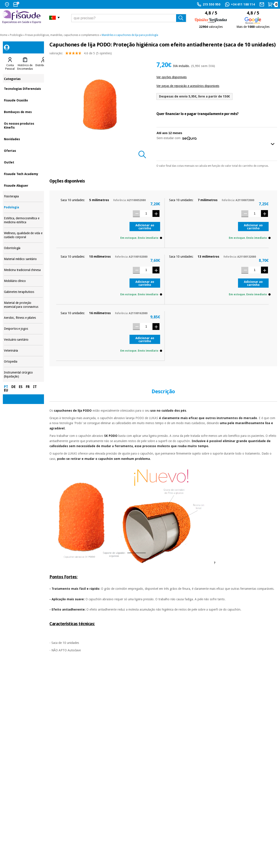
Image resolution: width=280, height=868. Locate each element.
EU (6, 390)
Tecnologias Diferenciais (23, 88)
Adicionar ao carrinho (145, 227)
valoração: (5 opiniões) (81, 54)
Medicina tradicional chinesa (23, 270)
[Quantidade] (146, 213)
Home (4, 35)
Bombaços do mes (23, 112)
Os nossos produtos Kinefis (23, 125)
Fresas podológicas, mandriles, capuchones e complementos (62, 35)
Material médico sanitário (23, 259)
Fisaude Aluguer (23, 185)
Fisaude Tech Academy (23, 174)
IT (35, 387)
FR (28, 387)
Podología (16, 35)
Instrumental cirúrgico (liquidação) (23, 375)
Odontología (23, 248)
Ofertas (23, 150)
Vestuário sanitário (23, 340)
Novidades (23, 139)
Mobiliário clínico (23, 281)
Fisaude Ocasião (23, 100)
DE (13, 387)
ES (21, 387)
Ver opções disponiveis (171, 77)
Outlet (23, 162)
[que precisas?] (129, 18)
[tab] (10, 64)
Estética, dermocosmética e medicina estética (23, 220)
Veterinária (23, 351)
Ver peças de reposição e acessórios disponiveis (188, 86)
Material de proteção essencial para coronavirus (23, 305)
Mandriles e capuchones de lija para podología (130, 35)
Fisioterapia (23, 196)
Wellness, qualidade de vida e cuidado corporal (23, 235)
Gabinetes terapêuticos (23, 292)
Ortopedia (23, 362)
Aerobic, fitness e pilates (23, 318)
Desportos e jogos (23, 329)
